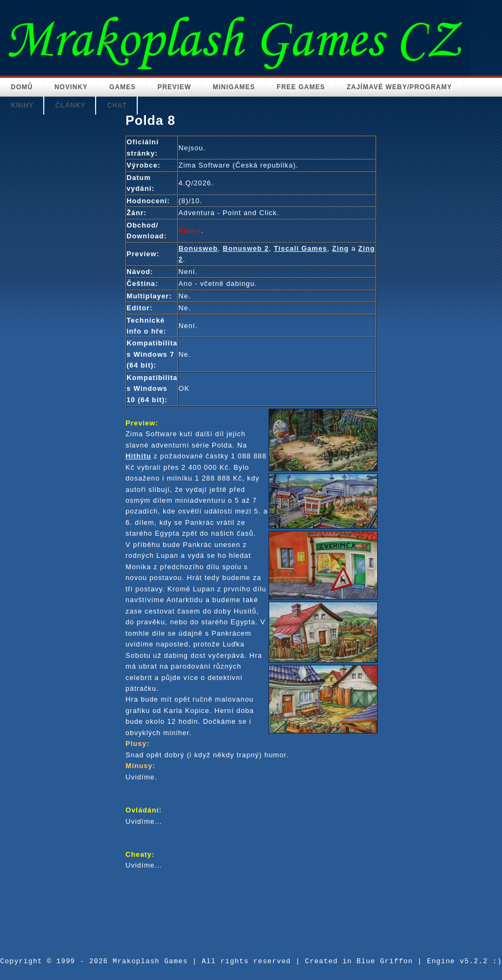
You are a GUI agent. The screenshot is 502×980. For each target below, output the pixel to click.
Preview (174, 87)
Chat (117, 105)
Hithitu (138, 456)
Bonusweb (198, 248)
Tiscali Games (301, 248)
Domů (22, 87)
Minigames (234, 87)
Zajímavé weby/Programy (399, 87)
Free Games (301, 87)
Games (122, 87)
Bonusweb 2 (246, 248)
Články (70, 105)
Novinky (71, 87)
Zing (341, 248)
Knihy (22, 105)
